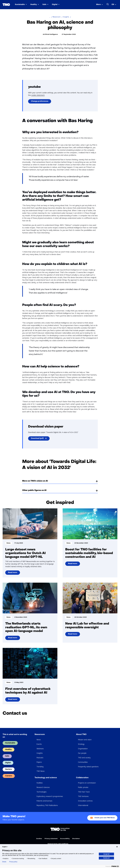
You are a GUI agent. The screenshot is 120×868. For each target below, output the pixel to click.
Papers (39, 762)
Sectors (9, 769)
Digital (55, 5)
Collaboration (82, 778)
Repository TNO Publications (47, 805)
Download (40, 439)
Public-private (83, 787)
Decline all (106, 858)
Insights (40, 753)
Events (39, 744)
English (5, 847)
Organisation (83, 749)
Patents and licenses (44, 801)
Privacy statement (51, 839)
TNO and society (84, 758)
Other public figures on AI (34, 490)
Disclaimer (76, 839)
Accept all (106, 854)
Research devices (43, 787)
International (83, 805)
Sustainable (20, 5)
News (39, 740)
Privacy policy (13, 862)
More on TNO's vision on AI (35, 481)
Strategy (81, 744)
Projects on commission (87, 783)
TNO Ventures (83, 796)
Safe (44, 5)
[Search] (108, 4)
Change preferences (40, 101)
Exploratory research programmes (50, 796)
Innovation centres (85, 801)
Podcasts (40, 758)
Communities (83, 762)
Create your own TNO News (105, 818)
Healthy (34, 5)
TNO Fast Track (84, 792)
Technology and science (46, 778)
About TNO (81, 735)
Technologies (42, 792)
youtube (34, 87)
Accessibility (65, 839)
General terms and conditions (58, 844)
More (98, 5)
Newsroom (40, 735)
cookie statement (38, 95)
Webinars (40, 749)
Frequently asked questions (88, 767)
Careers (9, 776)
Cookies (39, 839)
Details (4, 862)
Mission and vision (85, 740)
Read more (14, 573)
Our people (82, 753)
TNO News (41, 771)
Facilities (40, 783)
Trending (40, 767)
